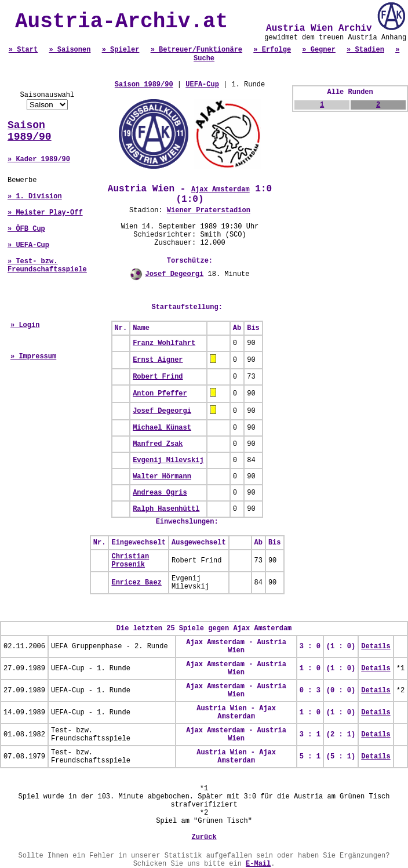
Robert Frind (158, 377)
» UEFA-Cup (28, 245)
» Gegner (319, 50)
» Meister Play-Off (45, 213)
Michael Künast (162, 428)
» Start (23, 50)
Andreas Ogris (160, 493)
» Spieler (121, 50)
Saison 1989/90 (30, 131)
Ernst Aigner (158, 360)
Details (376, 647)
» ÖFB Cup (26, 229)
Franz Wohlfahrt (164, 343)
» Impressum (33, 357)
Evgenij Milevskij (168, 460)
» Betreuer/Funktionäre (196, 50)
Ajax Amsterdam (221, 190)
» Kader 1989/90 (39, 159)
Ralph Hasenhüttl (166, 509)
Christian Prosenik (130, 561)
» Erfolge (272, 50)
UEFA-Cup (202, 85)
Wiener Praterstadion (209, 210)
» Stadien (365, 50)
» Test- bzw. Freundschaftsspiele (47, 266)
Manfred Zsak (158, 444)
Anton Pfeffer (160, 394)
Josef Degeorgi (174, 274)
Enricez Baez (136, 583)
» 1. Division (35, 197)
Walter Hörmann (162, 477)
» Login (25, 325)
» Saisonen (70, 50)
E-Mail (258, 864)
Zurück (204, 837)
